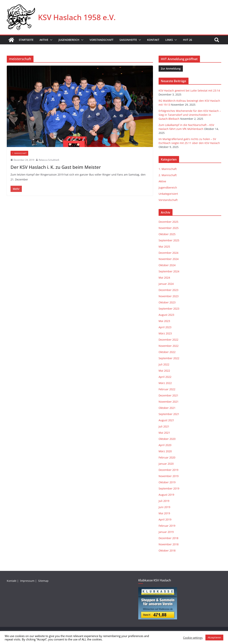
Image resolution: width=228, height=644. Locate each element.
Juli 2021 (164, 426)
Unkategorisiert (168, 194)
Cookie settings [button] (193, 638)
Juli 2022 (164, 364)
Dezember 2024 (168, 253)
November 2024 (169, 259)
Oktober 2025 (167, 234)
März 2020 (165, 451)
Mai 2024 (164, 278)
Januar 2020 (166, 464)
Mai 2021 (164, 433)
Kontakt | (13, 581)
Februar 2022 (167, 389)
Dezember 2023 (168, 290)
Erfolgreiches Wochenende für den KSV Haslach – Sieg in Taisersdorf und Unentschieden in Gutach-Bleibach (190, 115)
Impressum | (29, 581)
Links (169, 40)
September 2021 (169, 414)
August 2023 (166, 315)
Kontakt (153, 40)
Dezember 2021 (168, 395)
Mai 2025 (164, 247)
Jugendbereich (69, 40)
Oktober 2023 (167, 302)
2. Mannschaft (168, 175)
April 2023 (165, 327)
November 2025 (169, 228)
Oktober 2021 (167, 408)
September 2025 (169, 240)
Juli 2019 (164, 501)
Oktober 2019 (167, 482)
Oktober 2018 (167, 550)
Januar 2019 (166, 532)
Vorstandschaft (101, 40)
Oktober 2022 (167, 352)
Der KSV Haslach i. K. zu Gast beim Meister (56, 167)
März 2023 (165, 333)
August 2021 (166, 420)
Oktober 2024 (167, 265)
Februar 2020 (167, 457)
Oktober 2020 (167, 439)
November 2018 (169, 544)
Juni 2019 (164, 507)
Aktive (44, 40)
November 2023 (169, 296)
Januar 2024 (166, 284)
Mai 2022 (164, 371)
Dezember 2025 (168, 222)
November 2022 (169, 346)
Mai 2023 (164, 321)
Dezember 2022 (168, 340)
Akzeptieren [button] (214, 637)
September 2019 (169, 488)
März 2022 (165, 383)
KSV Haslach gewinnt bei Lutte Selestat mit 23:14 (189, 91)
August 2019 (166, 495)
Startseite (26, 40)
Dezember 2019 (168, 470)
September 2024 (169, 271)
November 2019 (169, 476)
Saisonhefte (128, 40)
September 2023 (169, 309)
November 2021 (169, 402)
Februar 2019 (167, 526)
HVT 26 (188, 40)
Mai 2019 (164, 513)
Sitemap (44, 581)
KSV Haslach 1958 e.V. (77, 17)
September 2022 (169, 358)
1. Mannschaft (19, 153)
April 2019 (165, 519)
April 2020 (165, 445)
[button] (50, 40)
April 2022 (165, 377)
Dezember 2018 (168, 538)
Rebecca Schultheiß (49, 160)
